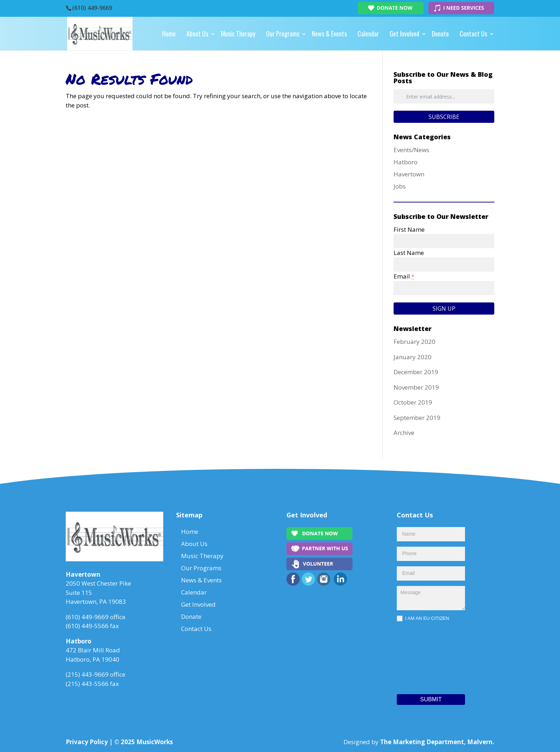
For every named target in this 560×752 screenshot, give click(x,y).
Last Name (409, 253)
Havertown (409, 174)
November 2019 (416, 387)
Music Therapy (238, 34)
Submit (431, 699)
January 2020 (412, 357)
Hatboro (406, 162)
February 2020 (414, 342)
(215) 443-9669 (87, 674)
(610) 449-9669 (92, 8)
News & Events (329, 34)
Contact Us (473, 34)
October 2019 (413, 402)
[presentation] (426, 656)
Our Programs (283, 34)
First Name (409, 229)
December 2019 (416, 372)
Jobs (400, 186)
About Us (197, 34)
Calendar (368, 34)
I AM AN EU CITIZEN (423, 619)
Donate (440, 34)
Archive (404, 433)
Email (404, 276)
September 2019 (417, 418)
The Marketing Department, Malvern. (437, 742)
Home (169, 34)
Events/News (411, 150)
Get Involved (404, 34)
